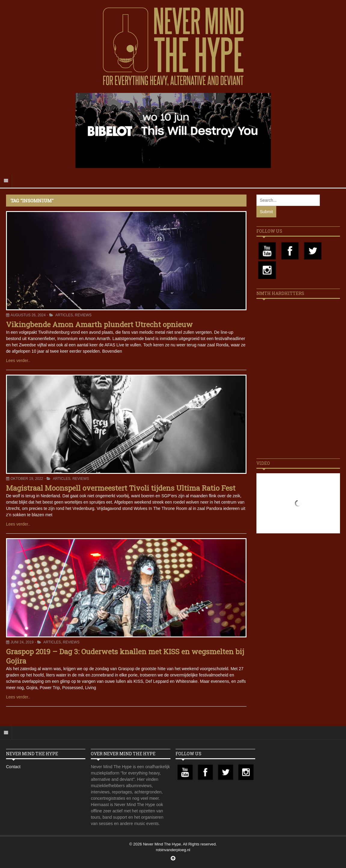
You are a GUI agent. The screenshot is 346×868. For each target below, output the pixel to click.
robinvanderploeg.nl (173, 850)
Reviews (83, 315)
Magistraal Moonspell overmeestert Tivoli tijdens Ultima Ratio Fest (121, 488)
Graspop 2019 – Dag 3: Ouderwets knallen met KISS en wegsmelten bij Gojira (125, 656)
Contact (13, 767)
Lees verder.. (18, 360)
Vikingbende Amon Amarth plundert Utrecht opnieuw (99, 324)
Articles (64, 315)
